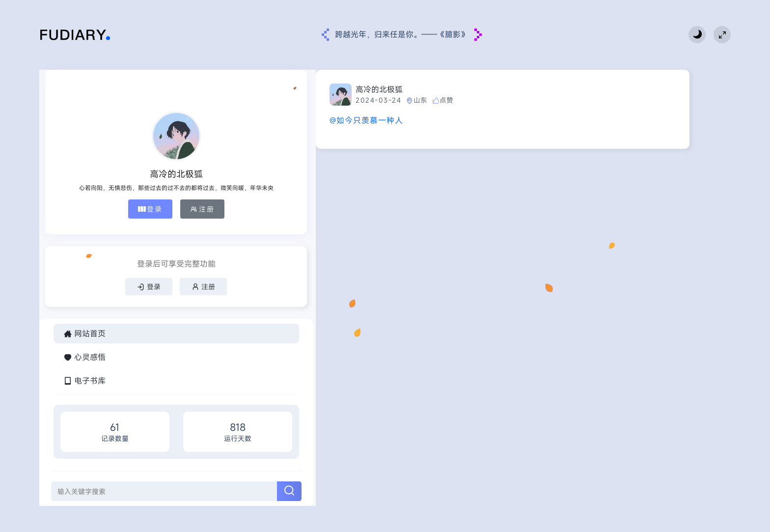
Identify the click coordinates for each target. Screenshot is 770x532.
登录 (87, 217)
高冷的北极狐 (262, 89)
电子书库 (84, 398)
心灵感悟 (84, 374)
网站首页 (84, 351)
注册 (139, 217)
